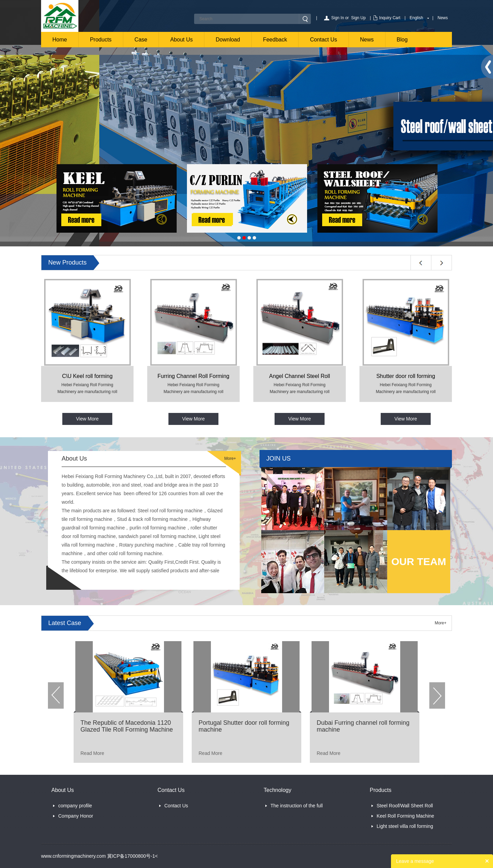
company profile (75, 806)
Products (101, 40)
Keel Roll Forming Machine (405, 816)
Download (228, 40)
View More (87, 419)
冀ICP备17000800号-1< (132, 856)
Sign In (337, 18)
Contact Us (323, 40)
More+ (230, 459)
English (416, 18)
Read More (92, 753)
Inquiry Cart (390, 18)
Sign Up (359, 18)
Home (60, 40)
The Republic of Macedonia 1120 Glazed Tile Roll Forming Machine (127, 726)
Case (141, 40)
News (443, 18)
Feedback (275, 40)
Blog (402, 40)
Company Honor (76, 816)
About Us (181, 40)
